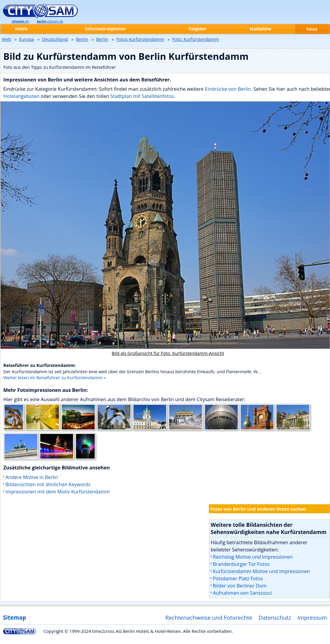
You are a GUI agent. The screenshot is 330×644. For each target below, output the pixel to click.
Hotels (21, 29)
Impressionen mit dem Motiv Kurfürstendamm (58, 492)
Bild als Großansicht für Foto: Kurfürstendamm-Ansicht (168, 353)
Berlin (82, 39)
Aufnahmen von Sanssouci (242, 593)
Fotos (312, 29)
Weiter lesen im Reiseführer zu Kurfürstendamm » (55, 377)
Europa (27, 39)
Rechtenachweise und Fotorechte (209, 617)
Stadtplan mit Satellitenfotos (142, 96)
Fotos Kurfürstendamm (140, 39)
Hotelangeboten (22, 96)
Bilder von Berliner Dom (240, 586)
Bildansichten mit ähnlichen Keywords (48, 484)
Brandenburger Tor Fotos (241, 564)
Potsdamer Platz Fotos (238, 578)
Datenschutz (275, 617)
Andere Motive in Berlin (32, 477)
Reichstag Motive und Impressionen (253, 557)
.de (20, 21)
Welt (6, 39)
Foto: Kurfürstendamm (196, 39)
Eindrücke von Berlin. (228, 89)
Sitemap (14, 617)
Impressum (312, 617)
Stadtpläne (260, 29)
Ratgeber (198, 29)
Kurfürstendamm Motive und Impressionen (261, 571)
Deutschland (55, 39)
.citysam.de (50, 21)
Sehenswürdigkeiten (105, 29)
